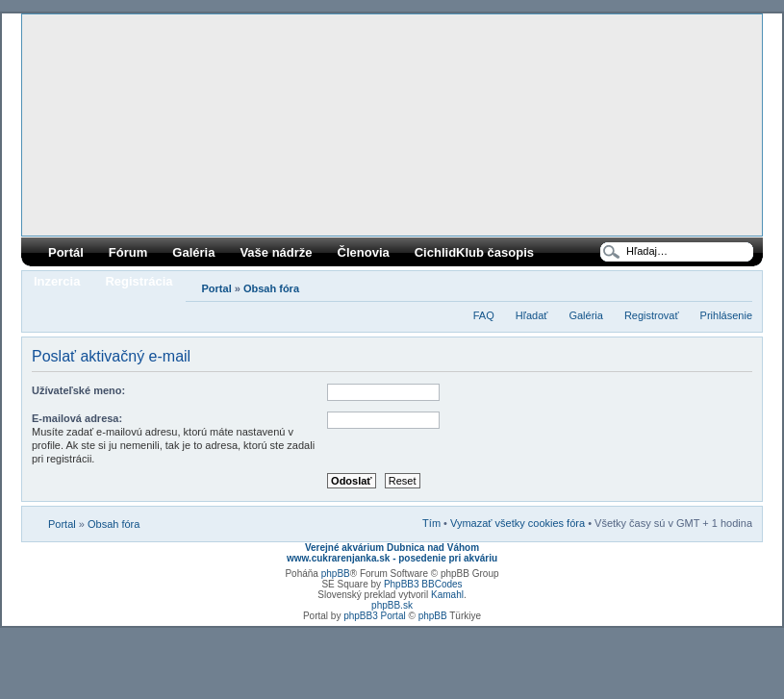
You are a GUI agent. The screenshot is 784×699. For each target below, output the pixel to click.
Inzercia (57, 281)
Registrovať (652, 315)
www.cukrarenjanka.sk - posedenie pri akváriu (392, 558)
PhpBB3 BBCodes (423, 584)
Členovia (364, 252)
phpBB (336, 574)
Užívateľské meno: (78, 390)
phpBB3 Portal (375, 616)
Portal (217, 288)
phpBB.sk (392, 605)
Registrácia (139, 281)
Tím (431, 523)
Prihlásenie (726, 315)
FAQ (484, 315)
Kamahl (447, 595)
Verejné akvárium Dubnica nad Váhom (392, 548)
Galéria (193, 252)
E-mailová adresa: (77, 418)
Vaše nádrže (276, 252)
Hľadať (532, 315)
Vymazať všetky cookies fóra (518, 523)
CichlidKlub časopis (474, 252)
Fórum (128, 252)
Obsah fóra (271, 288)
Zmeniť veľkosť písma (738, 285)
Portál (66, 252)
